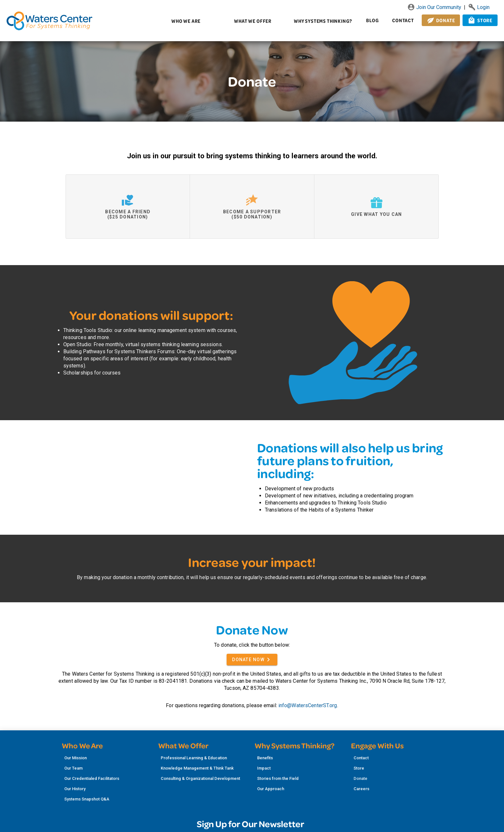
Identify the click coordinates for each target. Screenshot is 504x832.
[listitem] (107, 758)
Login (479, 7)
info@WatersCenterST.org (308, 705)
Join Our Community (435, 7)
